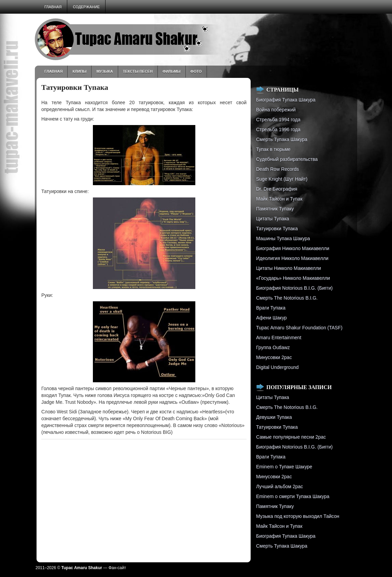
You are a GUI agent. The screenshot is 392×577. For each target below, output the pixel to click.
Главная (53, 7)
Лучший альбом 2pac (279, 486)
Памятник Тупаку (275, 209)
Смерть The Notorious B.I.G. (287, 298)
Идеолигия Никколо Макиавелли (292, 258)
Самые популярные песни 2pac (291, 437)
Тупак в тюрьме (273, 149)
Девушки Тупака (274, 417)
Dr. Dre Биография (277, 189)
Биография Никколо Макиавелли (293, 248)
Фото (196, 71)
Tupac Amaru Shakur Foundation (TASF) (299, 328)
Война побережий (276, 110)
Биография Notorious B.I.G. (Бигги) (294, 288)
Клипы (79, 71)
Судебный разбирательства (287, 159)
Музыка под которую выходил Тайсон (298, 516)
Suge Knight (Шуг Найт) (282, 179)
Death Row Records (277, 169)
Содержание (86, 7)
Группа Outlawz (273, 347)
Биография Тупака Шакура (286, 100)
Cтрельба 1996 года (278, 129)
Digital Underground (277, 367)
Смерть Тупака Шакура (282, 139)
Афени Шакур (271, 318)
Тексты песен (138, 71)
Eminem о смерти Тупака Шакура (293, 496)
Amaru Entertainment (279, 338)
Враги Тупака (271, 308)
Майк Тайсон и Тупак (279, 199)
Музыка (104, 71)
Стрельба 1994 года (278, 120)
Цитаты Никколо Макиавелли (289, 268)
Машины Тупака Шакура (283, 238)
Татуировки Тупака (277, 229)
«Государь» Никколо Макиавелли (293, 278)
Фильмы (172, 71)
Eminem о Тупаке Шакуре (284, 467)
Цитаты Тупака (273, 219)
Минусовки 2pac (274, 357)
